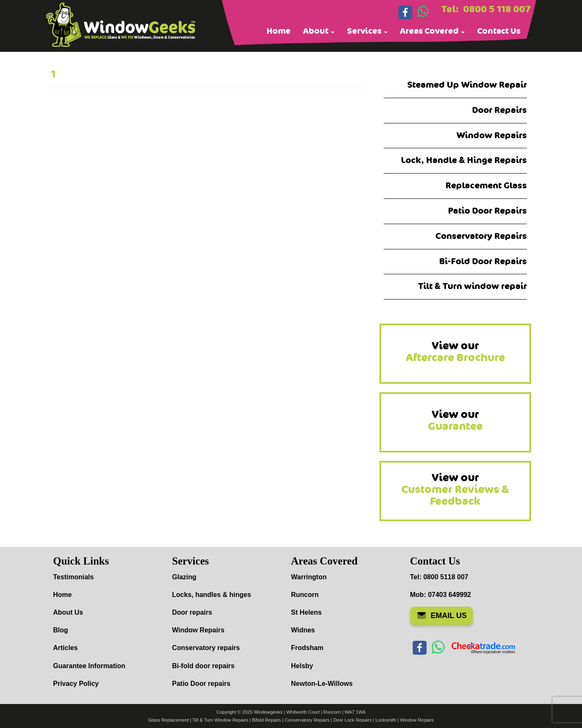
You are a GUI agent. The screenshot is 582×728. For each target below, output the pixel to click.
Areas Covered (432, 31)
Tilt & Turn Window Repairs (220, 720)
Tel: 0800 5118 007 (439, 577)
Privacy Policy (76, 684)
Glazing (184, 577)
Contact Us (499, 31)
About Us (68, 612)
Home (279, 31)
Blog (61, 630)
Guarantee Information (89, 666)
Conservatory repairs (206, 648)
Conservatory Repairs (481, 236)
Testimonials (73, 577)
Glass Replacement (168, 720)
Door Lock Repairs (352, 720)
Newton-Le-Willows (322, 684)
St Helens (306, 612)
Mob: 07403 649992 (441, 595)
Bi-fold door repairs (203, 666)
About (319, 31)
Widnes (303, 630)
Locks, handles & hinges (212, 595)
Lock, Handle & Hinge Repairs (464, 160)
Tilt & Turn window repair (473, 286)
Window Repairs (492, 135)
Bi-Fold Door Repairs (483, 261)
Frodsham (307, 648)
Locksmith (386, 720)
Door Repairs (499, 110)
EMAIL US (442, 616)
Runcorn (305, 595)
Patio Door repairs (202, 684)
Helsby (302, 666)
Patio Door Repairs (487, 211)
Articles (65, 648)
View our (455, 352)
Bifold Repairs (267, 720)
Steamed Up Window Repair (467, 85)
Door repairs (192, 612)
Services (367, 31)
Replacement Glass (486, 186)
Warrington (309, 577)
